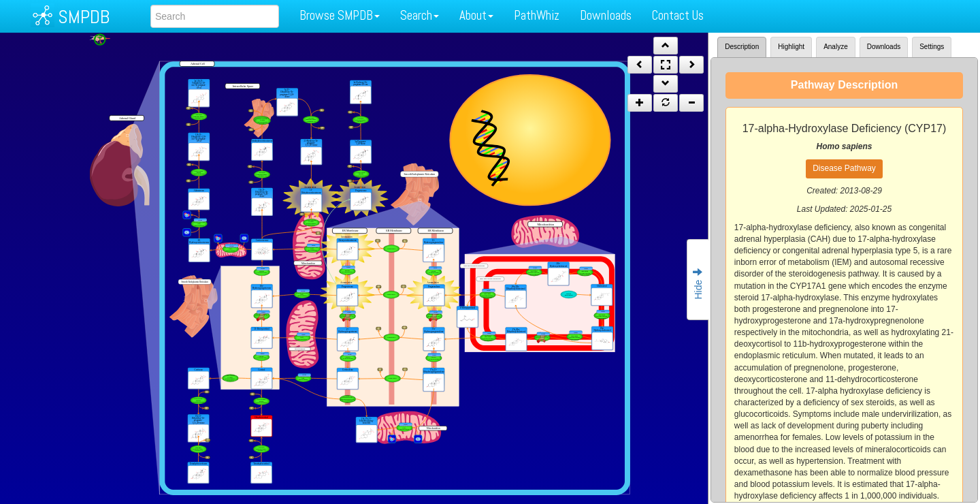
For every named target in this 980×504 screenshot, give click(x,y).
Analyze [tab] (836, 47)
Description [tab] (742, 47)
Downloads (606, 15)
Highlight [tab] (791, 47)
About (476, 15)
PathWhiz (537, 15)
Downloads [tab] (884, 47)
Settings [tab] (932, 47)
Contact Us (678, 15)
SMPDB (84, 17)
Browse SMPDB (340, 15)
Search (420, 15)
